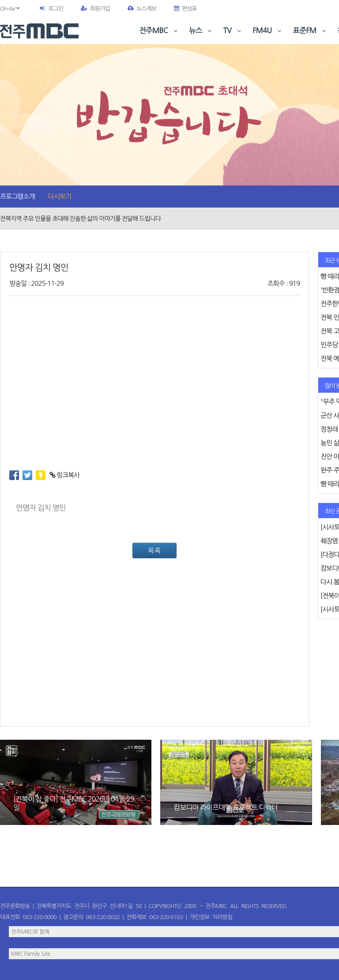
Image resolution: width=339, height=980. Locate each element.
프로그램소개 (17, 196)
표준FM (311, 31)
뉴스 (201, 31)
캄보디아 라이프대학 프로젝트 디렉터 (225, 807)
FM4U (268, 31)
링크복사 (65, 475)
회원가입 (95, 9)
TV (233, 31)
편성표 (185, 9)
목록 (154, 551)
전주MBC (159, 31)
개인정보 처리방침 (211, 917)
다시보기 (60, 196)
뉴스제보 (142, 9)
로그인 (56, 9)
